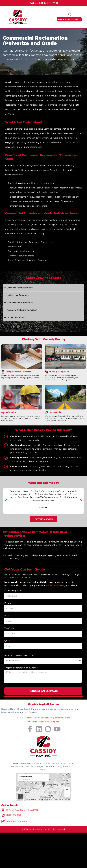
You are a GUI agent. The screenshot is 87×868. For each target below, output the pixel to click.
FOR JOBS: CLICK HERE (18, 578)
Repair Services (63, 718)
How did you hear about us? (20, 655)
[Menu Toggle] (44, 17)
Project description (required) (21, 668)
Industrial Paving (46, 718)
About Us (32, 722)
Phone (8, 603)
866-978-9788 (44, 3)
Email (8, 616)
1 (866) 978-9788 (14, 815)
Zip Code (9, 628)
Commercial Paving (27, 718)
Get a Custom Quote (49, 722)
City (7, 641)
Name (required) (14, 591)
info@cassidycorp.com (17, 821)
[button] (6, 501)
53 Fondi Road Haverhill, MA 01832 (22, 810)
